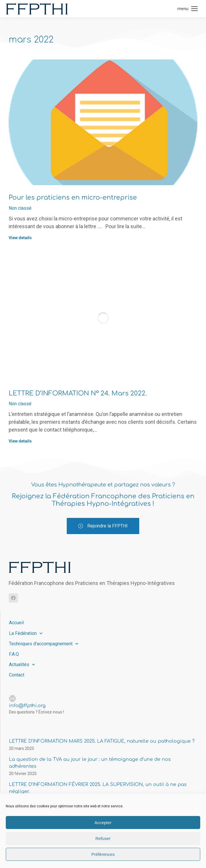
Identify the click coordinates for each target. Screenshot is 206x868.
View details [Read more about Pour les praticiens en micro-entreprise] (20, 238)
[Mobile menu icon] (188, 9)
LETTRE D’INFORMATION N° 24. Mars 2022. (78, 393)
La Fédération (26, 633)
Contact (17, 675)
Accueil (16, 623)
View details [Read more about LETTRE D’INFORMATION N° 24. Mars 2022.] (20, 441)
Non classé (20, 208)
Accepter (103, 823)
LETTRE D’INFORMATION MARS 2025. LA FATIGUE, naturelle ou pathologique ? (102, 741)
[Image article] (103, 122)
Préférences (103, 854)
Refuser (103, 838)
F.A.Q (14, 654)
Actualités (22, 665)
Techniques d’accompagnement (44, 644)
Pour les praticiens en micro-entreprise (73, 198)
